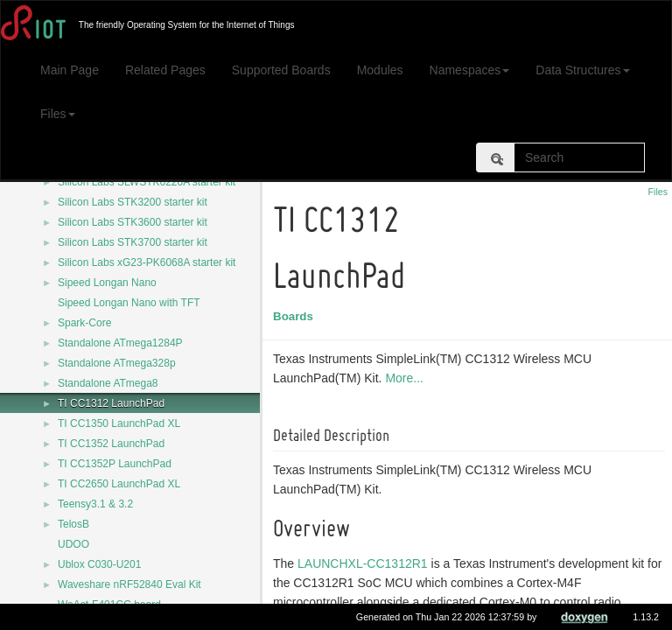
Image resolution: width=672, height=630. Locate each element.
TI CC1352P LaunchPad (115, 464)
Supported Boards (281, 70)
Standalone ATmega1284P (120, 343)
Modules (380, 70)
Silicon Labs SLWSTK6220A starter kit (147, 182)
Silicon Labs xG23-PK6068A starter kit (147, 262)
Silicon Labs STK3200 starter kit (133, 202)
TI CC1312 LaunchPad (111, 403)
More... (407, 378)
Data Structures (582, 70)
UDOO (73, 544)
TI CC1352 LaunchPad (111, 444)
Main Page (70, 70)
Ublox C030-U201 (99, 564)
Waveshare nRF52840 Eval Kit (129, 584)
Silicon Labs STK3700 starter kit (133, 242)
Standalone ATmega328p (117, 363)
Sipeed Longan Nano (107, 283)
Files (58, 114)
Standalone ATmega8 (108, 383)
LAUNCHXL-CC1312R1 (365, 563)
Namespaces (470, 70)
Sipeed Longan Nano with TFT (129, 303)
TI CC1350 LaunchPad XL (119, 423)
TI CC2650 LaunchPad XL (119, 484)
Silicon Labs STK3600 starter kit (133, 222)
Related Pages (165, 70)
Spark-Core (84, 323)
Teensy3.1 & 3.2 (95, 504)
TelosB (73, 524)
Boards (296, 316)
